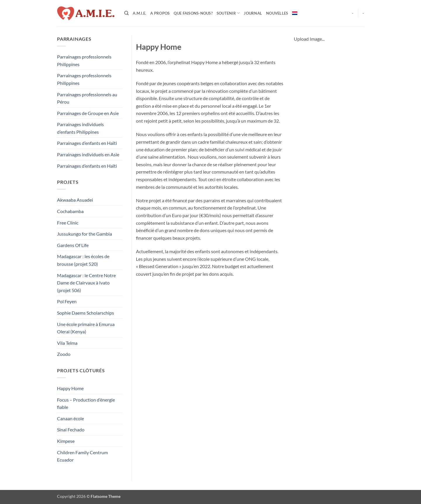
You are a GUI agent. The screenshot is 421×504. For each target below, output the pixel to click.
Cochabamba (70, 211)
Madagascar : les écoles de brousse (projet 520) (83, 260)
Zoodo (64, 354)
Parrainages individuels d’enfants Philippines (80, 128)
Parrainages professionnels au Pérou (87, 98)
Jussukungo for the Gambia (84, 234)
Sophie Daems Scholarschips (86, 313)
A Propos (160, 13)
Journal (253, 13)
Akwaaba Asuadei (75, 200)
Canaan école (70, 418)
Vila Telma (67, 343)
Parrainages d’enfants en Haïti (87, 143)
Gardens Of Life (73, 245)
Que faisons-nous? (193, 13)
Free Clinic (68, 223)
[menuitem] (295, 13)
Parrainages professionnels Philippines (84, 60)
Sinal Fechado (71, 430)
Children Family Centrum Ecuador (82, 456)
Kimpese (66, 441)
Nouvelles (277, 13)
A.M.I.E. (139, 13)
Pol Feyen (67, 301)
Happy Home (70, 388)
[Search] (126, 13)
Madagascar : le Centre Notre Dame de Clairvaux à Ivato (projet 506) (86, 283)
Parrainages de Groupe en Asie (88, 113)
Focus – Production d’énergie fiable (86, 403)
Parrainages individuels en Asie (88, 154)
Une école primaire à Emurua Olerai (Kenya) (86, 328)
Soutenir (228, 13)
